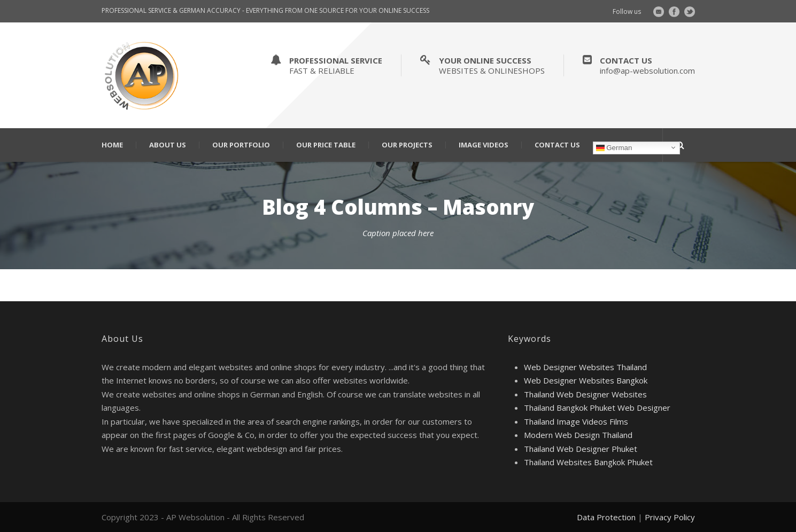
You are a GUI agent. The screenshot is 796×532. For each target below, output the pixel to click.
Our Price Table (326, 145)
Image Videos (484, 145)
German (614, 147)
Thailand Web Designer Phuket (581, 449)
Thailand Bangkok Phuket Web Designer (597, 408)
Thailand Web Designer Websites (585, 394)
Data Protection (606, 517)
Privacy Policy (670, 517)
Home (112, 145)
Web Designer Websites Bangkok (586, 380)
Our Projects (407, 145)
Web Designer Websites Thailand (585, 367)
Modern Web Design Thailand (578, 435)
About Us (168, 145)
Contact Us (557, 145)
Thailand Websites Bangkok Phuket (588, 462)
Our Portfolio (241, 145)
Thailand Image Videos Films (576, 421)
